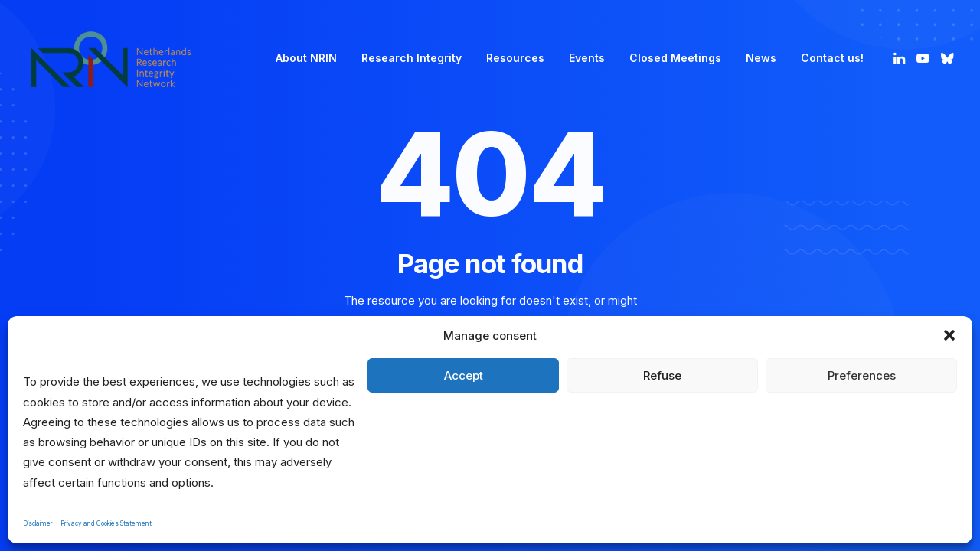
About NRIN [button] (306, 58)
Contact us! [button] (832, 58)
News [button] (761, 58)
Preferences (862, 375)
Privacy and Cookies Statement (106, 523)
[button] (949, 335)
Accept (464, 375)
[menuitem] (306, 58)
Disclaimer (38, 523)
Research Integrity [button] (412, 58)
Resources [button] (515, 58)
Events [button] (587, 58)
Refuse (662, 375)
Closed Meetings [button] (675, 58)
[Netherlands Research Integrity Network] (111, 58)
